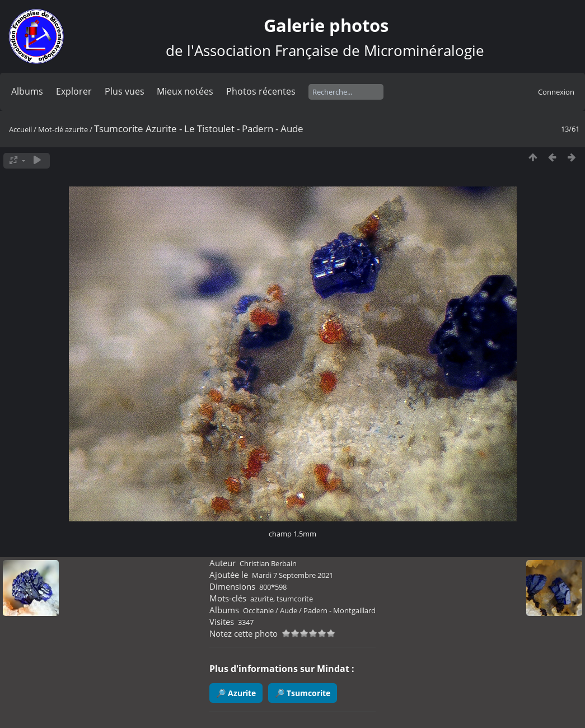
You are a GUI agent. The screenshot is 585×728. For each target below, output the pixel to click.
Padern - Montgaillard (340, 610)
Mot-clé (51, 129)
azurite (76, 129)
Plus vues (125, 91)
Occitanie (258, 610)
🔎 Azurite (236, 693)
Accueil (20, 129)
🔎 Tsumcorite (303, 693)
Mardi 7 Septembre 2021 (292, 575)
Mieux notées (185, 91)
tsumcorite (295, 599)
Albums (27, 91)
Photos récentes (261, 91)
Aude (289, 610)
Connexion (556, 92)
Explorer (74, 91)
